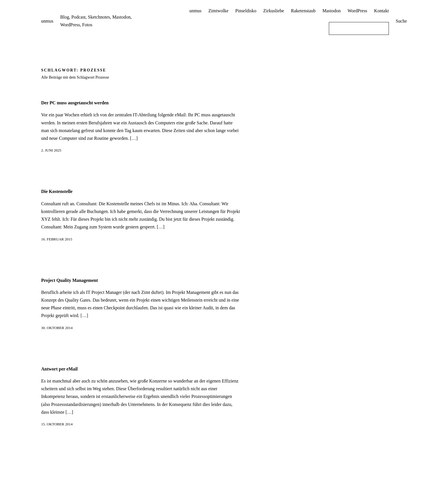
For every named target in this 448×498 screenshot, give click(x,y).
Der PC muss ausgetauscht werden (75, 103)
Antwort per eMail (59, 369)
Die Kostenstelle (57, 191)
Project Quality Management (70, 280)
